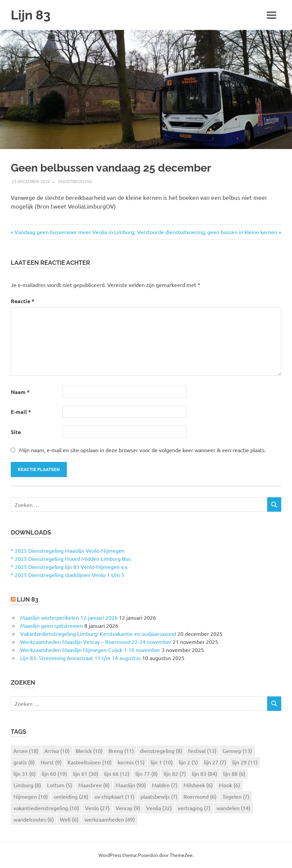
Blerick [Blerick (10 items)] (89, 751)
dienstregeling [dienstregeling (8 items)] (161, 751)
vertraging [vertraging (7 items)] (194, 808)
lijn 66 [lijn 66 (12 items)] (117, 773)
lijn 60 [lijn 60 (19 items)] (54, 773)
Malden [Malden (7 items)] (165, 785)
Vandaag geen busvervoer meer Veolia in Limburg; (75, 232)
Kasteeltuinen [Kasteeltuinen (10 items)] (90, 762)
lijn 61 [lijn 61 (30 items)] (86, 773)
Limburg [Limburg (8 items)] (27, 785)
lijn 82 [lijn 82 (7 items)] (175, 773)
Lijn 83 (31, 15)
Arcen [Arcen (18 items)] (26, 751)
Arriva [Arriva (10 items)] (57, 751)
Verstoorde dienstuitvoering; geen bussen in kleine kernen (207, 232)
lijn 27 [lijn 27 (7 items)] (215, 762)
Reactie (23, 301)
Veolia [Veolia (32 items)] (159, 808)
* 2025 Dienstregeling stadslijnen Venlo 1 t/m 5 (68, 575)
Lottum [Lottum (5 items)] (60, 785)
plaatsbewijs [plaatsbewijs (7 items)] (159, 796)
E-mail (21, 412)
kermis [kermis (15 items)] (131, 762)
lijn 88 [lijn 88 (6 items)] (234, 773)
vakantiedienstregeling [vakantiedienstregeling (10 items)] (46, 808)
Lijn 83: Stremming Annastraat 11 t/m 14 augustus (80, 658)
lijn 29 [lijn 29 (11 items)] (245, 762)
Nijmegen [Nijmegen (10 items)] (31, 796)
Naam (20, 392)
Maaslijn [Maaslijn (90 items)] (131, 785)
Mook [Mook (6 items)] (229, 785)
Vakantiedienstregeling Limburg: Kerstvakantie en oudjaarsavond (98, 634)
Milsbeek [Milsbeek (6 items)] (198, 785)
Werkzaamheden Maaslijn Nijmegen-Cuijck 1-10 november (90, 650)
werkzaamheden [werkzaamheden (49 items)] (110, 819)
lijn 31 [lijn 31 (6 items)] (25, 773)
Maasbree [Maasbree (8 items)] (94, 785)
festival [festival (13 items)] (202, 751)
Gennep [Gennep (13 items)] (237, 751)
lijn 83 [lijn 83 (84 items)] (204, 773)
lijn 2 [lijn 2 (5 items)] (188, 762)
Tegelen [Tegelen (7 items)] (236, 796)
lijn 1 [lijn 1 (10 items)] (162, 762)
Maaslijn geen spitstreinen (52, 625)
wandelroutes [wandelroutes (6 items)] (34, 819)
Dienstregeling (75, 181)
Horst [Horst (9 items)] (51, 762)
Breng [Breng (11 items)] (121, 751)
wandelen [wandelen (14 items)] (233, 808)
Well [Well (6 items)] (69, 819)
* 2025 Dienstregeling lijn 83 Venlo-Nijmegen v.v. (70, 567)
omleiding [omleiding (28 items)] (71, 796)
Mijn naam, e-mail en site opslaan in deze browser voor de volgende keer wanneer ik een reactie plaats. (142, 450)
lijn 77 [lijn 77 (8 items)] (147, 773)
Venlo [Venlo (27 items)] (97, 808)
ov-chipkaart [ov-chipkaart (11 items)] (114, 796)
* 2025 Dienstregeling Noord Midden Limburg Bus (71, 558)
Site (16, 432)
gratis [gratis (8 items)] (24, 762)
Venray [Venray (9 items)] (128, 808)
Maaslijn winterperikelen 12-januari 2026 (69, 617)
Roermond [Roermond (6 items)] (200, 796)
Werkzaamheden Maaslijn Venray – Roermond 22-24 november (96, 642)
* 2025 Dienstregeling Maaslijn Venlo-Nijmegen (68, 550)
